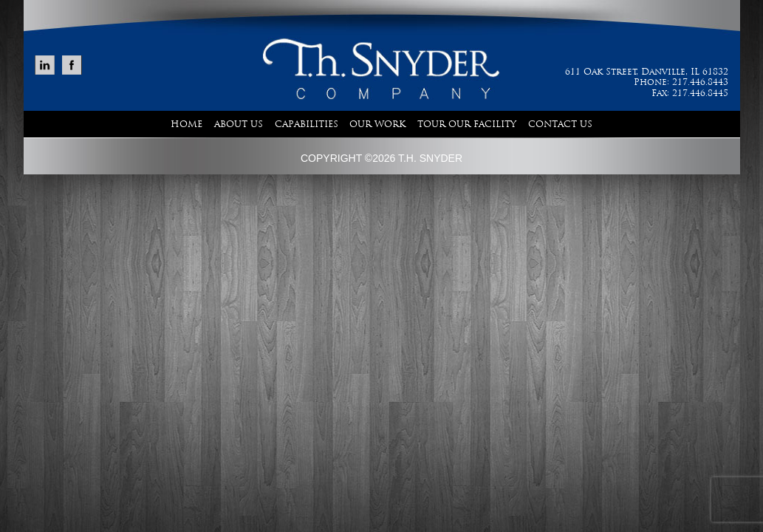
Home (187, 124)
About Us (239, 124)
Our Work (377, 124)
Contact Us (560, 124)
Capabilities (307, 124)
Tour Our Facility (467, 124)
